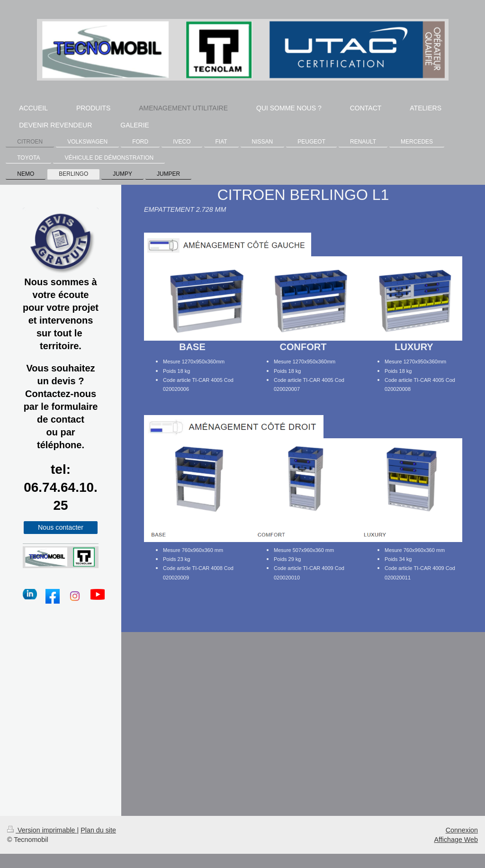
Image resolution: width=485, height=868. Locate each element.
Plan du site (98, 830)
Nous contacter (61, 527)
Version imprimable (42, 830)
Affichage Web (456, 840)
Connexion (462, 830)
